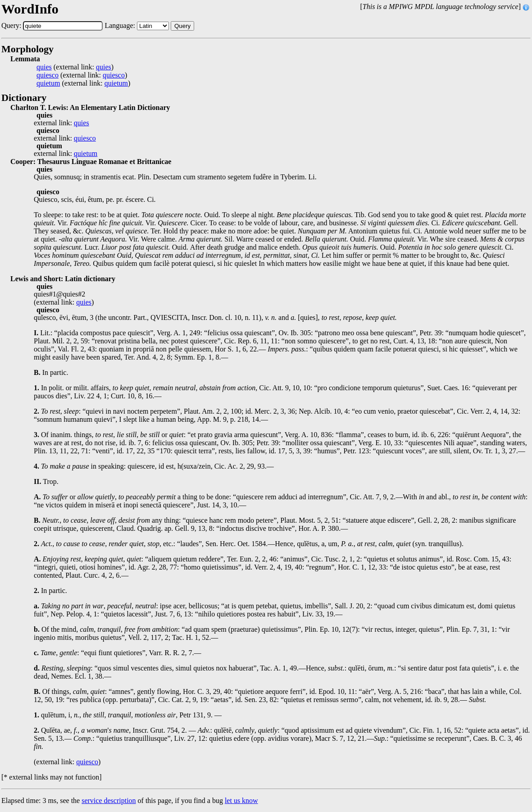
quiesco (48, 75)
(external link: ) (75, 67)
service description (109, 801)
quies (44, 67)
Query (182, 26)
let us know (241, 801)
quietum (48, 83)
